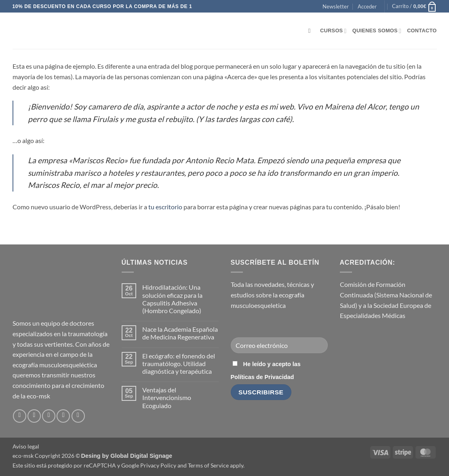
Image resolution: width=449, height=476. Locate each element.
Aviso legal (26, 446)
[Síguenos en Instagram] (34, 416)
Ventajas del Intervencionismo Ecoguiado (167, 397)
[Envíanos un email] (49, 416)
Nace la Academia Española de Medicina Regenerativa (180, 333)
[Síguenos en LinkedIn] (63, 416)
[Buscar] (311, 31)
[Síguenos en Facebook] (20, 416)
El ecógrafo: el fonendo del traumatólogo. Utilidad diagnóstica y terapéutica (179, 363)
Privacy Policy (158, 465)
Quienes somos (377, 31)
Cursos (333, 31)
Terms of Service (208, 465)
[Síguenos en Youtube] (78, 416)
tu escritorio (165, 207)
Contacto (422, 31)
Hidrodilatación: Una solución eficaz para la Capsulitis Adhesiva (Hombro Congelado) (172, 299)
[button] (336, 6)
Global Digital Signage (141, 456)
